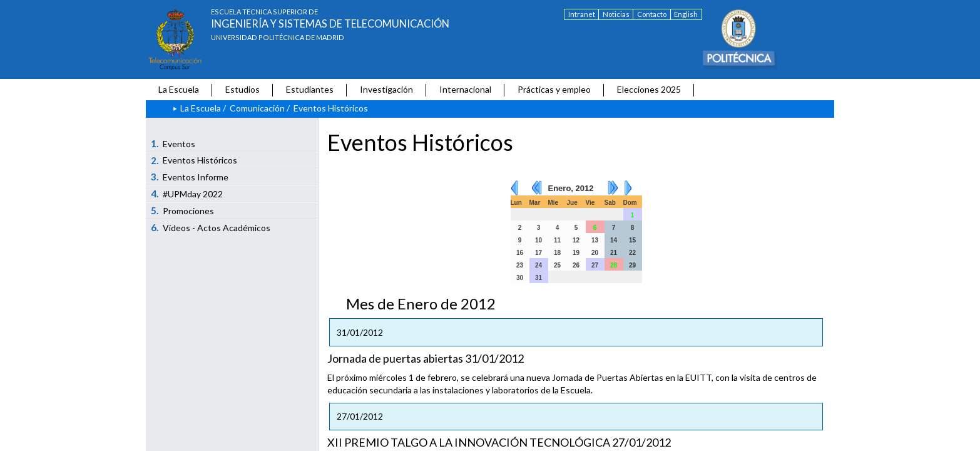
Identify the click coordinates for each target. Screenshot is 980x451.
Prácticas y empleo (554, 89)
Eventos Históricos (194, 160)
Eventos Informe (190, 177)
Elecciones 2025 (649, 89)
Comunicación (257, 108)
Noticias (616, 14)
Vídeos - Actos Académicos (211, 227)
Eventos (173, 143)
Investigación (386, 89)
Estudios (242, 89)
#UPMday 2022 (187, 194)
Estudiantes (310, 89)
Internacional (465, 89)
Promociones (183, 210)
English (686, 14)
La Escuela (179, 89)
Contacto (652, 14)
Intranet (582, 14)
